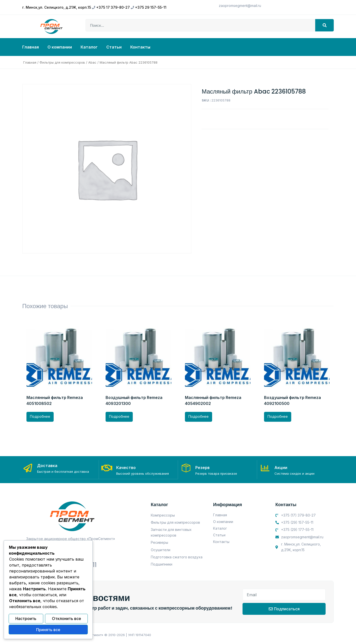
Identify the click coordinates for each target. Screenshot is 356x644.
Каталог (89, 47)
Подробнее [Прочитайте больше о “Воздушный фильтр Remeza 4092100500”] (278, 416)
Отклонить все (67, 619)
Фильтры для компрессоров (62, 62)
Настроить (26, 619)
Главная (31, 47)
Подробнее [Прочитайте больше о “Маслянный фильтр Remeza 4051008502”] (40, 416)
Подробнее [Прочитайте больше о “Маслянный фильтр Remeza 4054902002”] (199, 416)
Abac (92, 62)
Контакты (140, 47)
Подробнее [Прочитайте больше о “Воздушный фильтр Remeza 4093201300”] (119, 416)
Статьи (114, 47)
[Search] (324, 25)
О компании (60, 47)
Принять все (48, 630)
